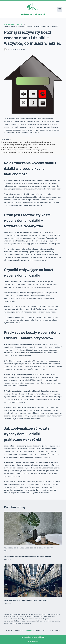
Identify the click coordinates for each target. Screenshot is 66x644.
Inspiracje (19, 631)
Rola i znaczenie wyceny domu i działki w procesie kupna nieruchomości (27, 142)
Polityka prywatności (33, 641)
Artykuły (30, 631)
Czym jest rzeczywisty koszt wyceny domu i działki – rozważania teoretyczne (29, 145)
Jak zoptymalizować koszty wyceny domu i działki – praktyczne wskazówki (28, 152)
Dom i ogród (55, 631)
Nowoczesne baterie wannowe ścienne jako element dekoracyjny (28, 548)
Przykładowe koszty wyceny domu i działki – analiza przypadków (25, 150)
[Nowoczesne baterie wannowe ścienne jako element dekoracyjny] (33, 528)
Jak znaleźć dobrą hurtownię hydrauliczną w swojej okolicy (26, 600)
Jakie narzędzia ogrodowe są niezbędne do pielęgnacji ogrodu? (28, 557)
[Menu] (60, 9)
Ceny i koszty (42, 631)
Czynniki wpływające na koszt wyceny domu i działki (20, 147)
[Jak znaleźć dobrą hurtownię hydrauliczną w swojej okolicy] (33, 580)
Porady (9, 631)
